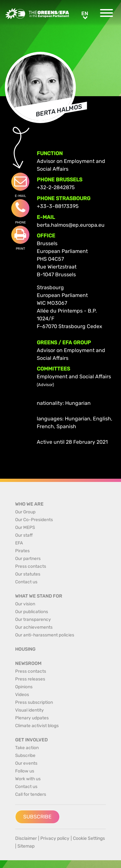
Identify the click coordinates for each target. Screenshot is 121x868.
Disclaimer (26, 838)
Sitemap (26, 846)
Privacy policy (55, 838)
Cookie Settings (89, 838)
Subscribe (37, 817)
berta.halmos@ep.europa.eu (71, 225)
